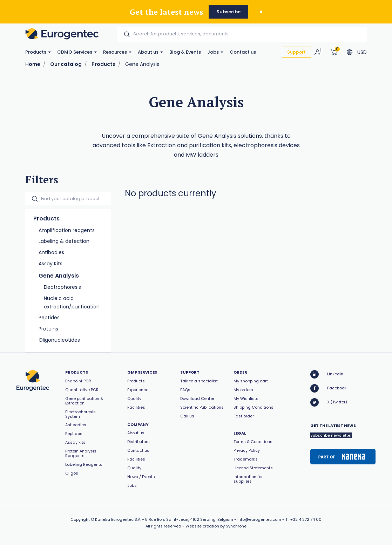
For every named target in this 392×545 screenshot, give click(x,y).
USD (362, 52)
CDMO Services (77, 52)
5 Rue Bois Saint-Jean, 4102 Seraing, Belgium (189, 519)
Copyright (80, 519)
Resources (117, 52)
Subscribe (228, 12)
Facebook (328, 388)
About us (150, 52)
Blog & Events (185, 52)
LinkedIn (327, 374)
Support (296, 52)
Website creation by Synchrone (216, 526)
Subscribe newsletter (331, 435)
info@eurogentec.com (259, 519)
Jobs (215, 52)
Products (38, 52)
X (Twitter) (329, 402)
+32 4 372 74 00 (306, 519)
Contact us (243, 52)
